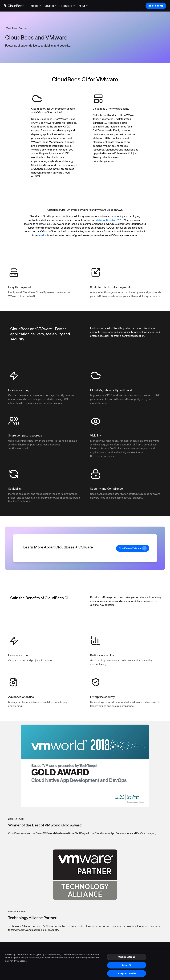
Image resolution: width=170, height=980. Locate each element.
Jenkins (42, 235)
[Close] (165, 967)
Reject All (127, 968)
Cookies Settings (127, 959)
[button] (36, 6)
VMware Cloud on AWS (109, 220)
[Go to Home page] (14, 6)
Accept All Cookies (127, 976)
